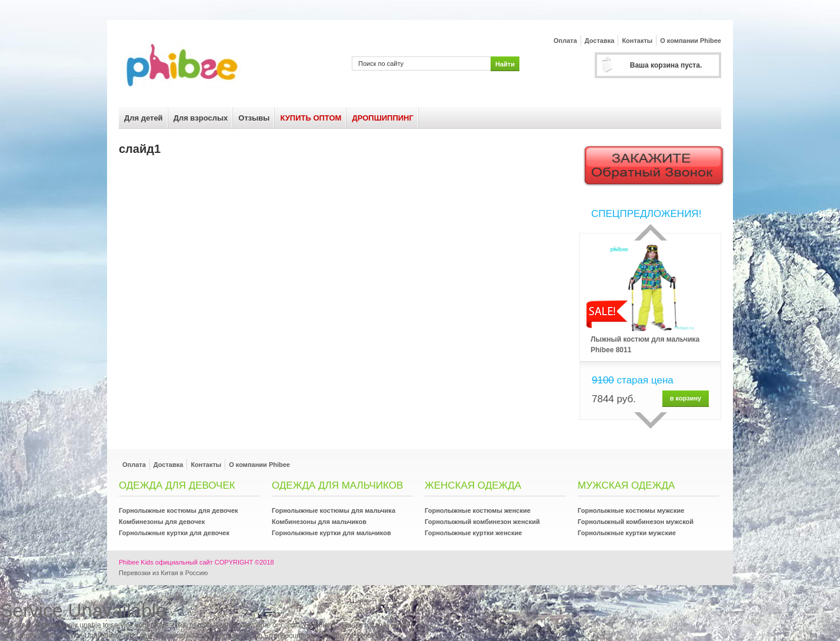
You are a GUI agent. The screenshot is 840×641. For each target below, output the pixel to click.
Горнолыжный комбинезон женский (482, 522)
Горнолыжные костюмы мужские (631, 510)
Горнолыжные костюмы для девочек (179, 510)
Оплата (565, 41)
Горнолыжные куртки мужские (627, 533)
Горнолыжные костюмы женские (478, 510)
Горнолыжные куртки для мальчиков (331, 533)
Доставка (600, 41)
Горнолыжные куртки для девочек (174, 533)
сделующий (651, 420)
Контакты (637, 41)
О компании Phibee (691, 41)
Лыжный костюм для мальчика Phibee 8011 (645, 345)
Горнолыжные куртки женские (473, 533)
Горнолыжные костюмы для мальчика (334, 510)
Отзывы (254, 118)
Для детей (144, 118)
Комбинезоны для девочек (162, 522)
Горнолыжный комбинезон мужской (636, 522)
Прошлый (651, 232)
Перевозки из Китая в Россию (163, 573)
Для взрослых (201, 118)
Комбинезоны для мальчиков (319, 522)
